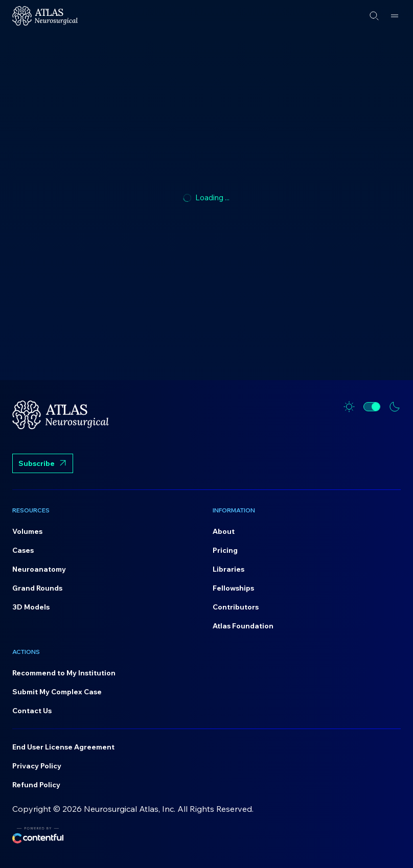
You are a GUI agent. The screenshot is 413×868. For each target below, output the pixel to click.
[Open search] (374, 16)
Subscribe (43, 464)
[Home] (45, 16)
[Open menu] (395, 16)
